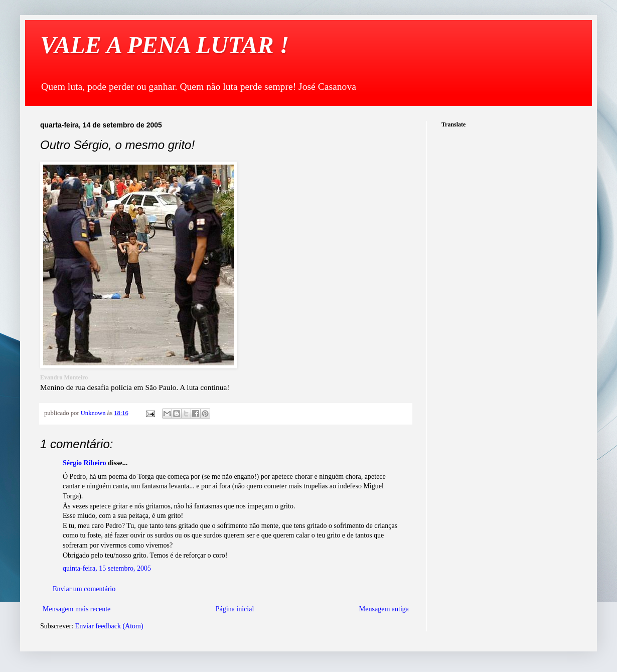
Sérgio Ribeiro (84, 463)
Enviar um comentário (84, 589)
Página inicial (235, 609)
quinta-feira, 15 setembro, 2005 (107, 568)
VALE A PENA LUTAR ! (165, 45)
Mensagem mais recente (76, 609)
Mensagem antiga (384, 609)
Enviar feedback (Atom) (109, 626)
